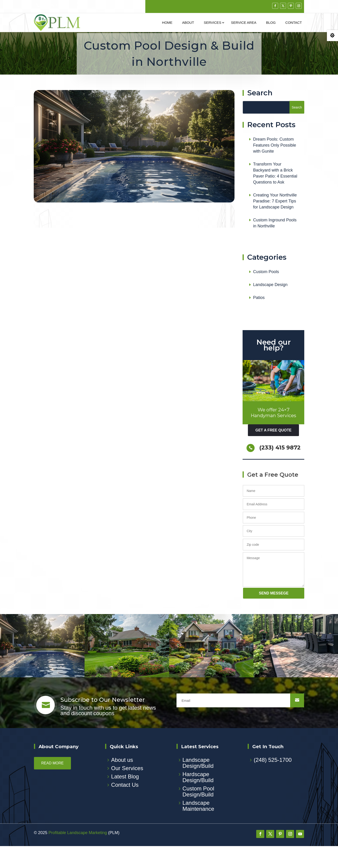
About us (122, 782)
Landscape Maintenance (198, 828)
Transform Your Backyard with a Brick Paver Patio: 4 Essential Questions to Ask (275, 195)
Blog (271, 23)
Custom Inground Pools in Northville (275, 245)
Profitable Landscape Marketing (78, 855)
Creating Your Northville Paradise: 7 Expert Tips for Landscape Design (275, 223)
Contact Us (125, 807)
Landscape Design (270, 307)
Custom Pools (266, 294)
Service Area (244, 23)
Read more (53, 785)
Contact (294, 23)
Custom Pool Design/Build (198, 813)
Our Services (127, 790)
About (188, 23)
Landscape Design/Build (198, 785)
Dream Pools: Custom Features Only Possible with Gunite (274, 167)
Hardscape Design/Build (198, 799)
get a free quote (273, 452)
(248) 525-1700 (273, 782)
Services (213, 23)
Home (167, 23)
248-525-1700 (52, 5)
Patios (259, 320)
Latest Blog (125, 798)
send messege (274, 615)
